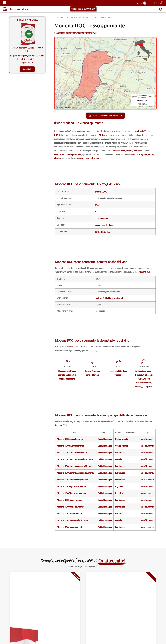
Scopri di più (27, 69)
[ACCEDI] (145, 3)
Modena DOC (145, 272)
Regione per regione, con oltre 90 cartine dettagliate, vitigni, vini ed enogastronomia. (27, 59)
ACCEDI (139, 3)
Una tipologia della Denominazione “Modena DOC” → (77, 33)
